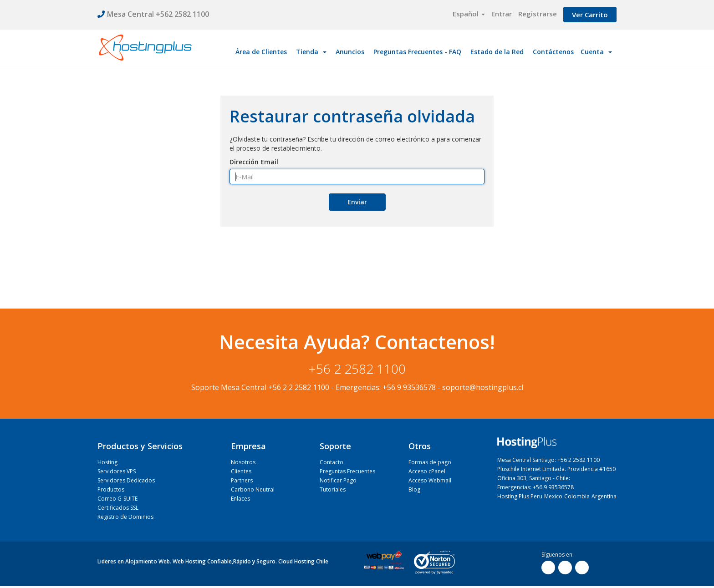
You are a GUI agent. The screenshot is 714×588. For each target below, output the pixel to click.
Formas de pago (430, 462)
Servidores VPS (117, 471)
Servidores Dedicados (126, 480)
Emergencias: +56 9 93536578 (535, 487)
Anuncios (350, 52)
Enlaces (240, 499)
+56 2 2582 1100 (357, 369)
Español (469, 14)
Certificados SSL (118, 508)
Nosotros (243, 462)
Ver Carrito (590, 15)
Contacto (331, 462)
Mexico (553, 496)
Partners (242, 480)
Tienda (311, 52)
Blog (414, 489)
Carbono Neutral (253, 489)
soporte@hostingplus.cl (483, 387)
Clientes (241, 471)
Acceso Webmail (430, 480)
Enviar (357, 202)
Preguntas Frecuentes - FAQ (417, 52)
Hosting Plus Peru (520, 496)
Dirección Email (254, 162)
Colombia (577, 496)
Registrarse (538, 14)
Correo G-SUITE (117, 499)
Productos (111, 489)
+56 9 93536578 (409, 387)
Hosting (107, 462)
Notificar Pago (338, 480)
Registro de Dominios (125, 517)
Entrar (502, 14)
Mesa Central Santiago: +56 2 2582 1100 (548, 460)
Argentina (604, 496)
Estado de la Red (497, 52)
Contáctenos (553, 52)
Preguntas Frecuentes (347, 471)
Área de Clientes (261, 52)
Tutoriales (333, 489)
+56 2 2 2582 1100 (299, 387)
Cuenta (596, 52)
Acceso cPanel (427, 471)
